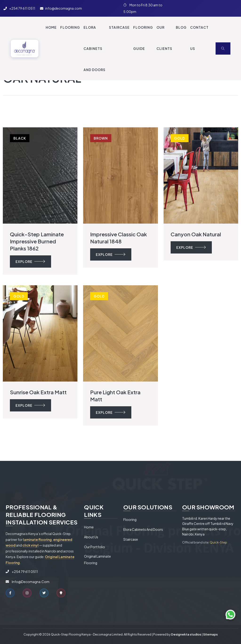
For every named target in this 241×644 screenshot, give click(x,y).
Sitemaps (210, 634)
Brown (101, 138)
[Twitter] (216, 8)
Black (20, 138)
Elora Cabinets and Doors (143, 529)
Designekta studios (186, 634)
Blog (181, 27)
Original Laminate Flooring (97, 559)
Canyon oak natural (196, 234)
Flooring (130, 519)
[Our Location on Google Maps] (233, 8)
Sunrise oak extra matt (38, 392)
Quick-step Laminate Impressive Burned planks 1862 (37, 241)
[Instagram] (200, 8)
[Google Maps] (61, 593)
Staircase (131, 539)
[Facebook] (183, 8)
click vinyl (30, 545)
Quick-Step (218, 542)
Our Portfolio (94, 547)
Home (51, 27)
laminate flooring (37, 539)
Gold (180, 138)
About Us (91, 537)
